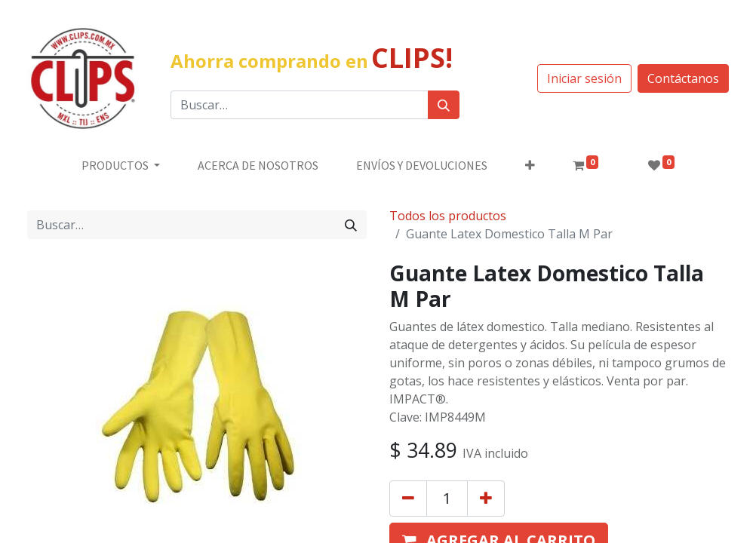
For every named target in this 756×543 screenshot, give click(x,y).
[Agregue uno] (486, 499)
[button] (530, 165)
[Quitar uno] (408, 499)
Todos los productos (448, 216)
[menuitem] (258, 165)
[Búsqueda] (444, 105)
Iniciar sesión (584, 78)
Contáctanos (683, 78)
